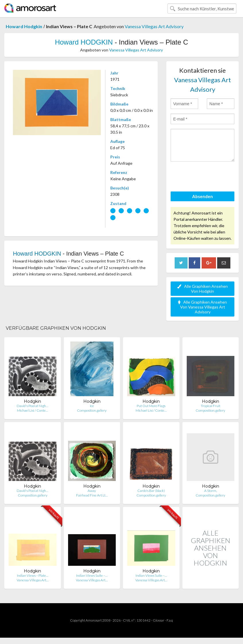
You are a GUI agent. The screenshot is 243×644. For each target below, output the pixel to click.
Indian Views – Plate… (33, 575)
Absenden (203, 196)
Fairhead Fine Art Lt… (92, 495)
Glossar (159, 620)
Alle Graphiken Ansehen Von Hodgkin (203, 289)
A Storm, (211, 491)
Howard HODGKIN (84, 42)
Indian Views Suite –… (92, 575)
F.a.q (170, 620)
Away (92, 491)
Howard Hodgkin (24, 26)
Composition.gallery (92, 410)
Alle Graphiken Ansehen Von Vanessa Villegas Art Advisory (203, 307)
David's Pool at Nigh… (32, 406)
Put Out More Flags (151, 406)
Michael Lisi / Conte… (32, 410)
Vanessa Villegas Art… (33, 580)
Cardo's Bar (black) (151, 491)
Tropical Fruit (211, 406)
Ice (92, 406)
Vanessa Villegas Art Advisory (154, 26)
